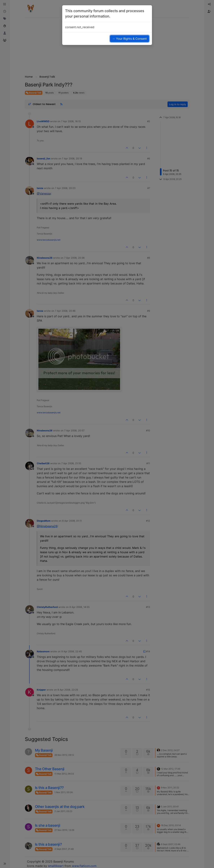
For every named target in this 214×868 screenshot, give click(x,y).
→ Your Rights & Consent (130, 39)
